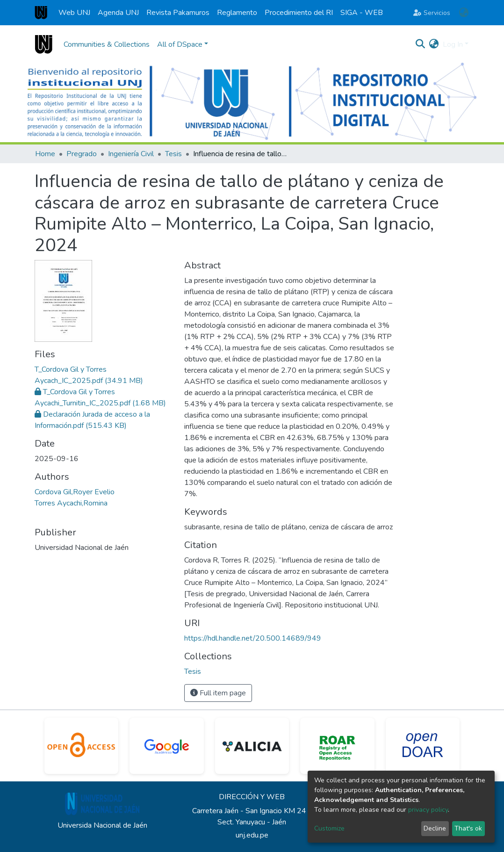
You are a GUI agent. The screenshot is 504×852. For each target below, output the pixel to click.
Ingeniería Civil (131, 154)
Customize (329, 828)
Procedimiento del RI (299, 13)
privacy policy (428, 810)
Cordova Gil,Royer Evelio (75, 492)
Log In (453, 44)
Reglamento (237, 13)
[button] (464, 13)
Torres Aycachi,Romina (71, 503)
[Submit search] (421, 44)
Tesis (173, 154)
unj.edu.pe (252, 835)
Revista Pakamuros (178, 13)
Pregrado (82, 154)
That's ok (468, 828)
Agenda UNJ (118, 13)
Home (45, 154)
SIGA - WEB (362, 13)
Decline (435, 828)
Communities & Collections (107, 44)
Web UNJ (74, 13)
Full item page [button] (218, 693)
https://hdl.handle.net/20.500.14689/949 (253, 638)
